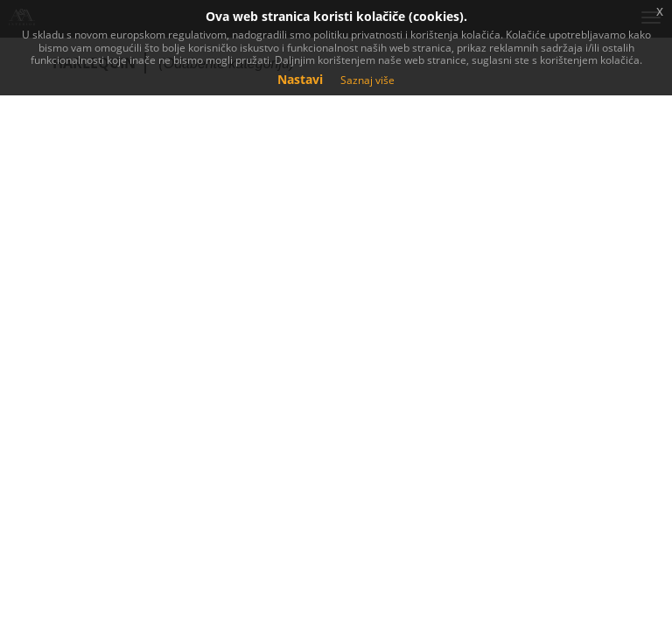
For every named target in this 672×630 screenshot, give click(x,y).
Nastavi (300, 79)
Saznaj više (367, 80)
